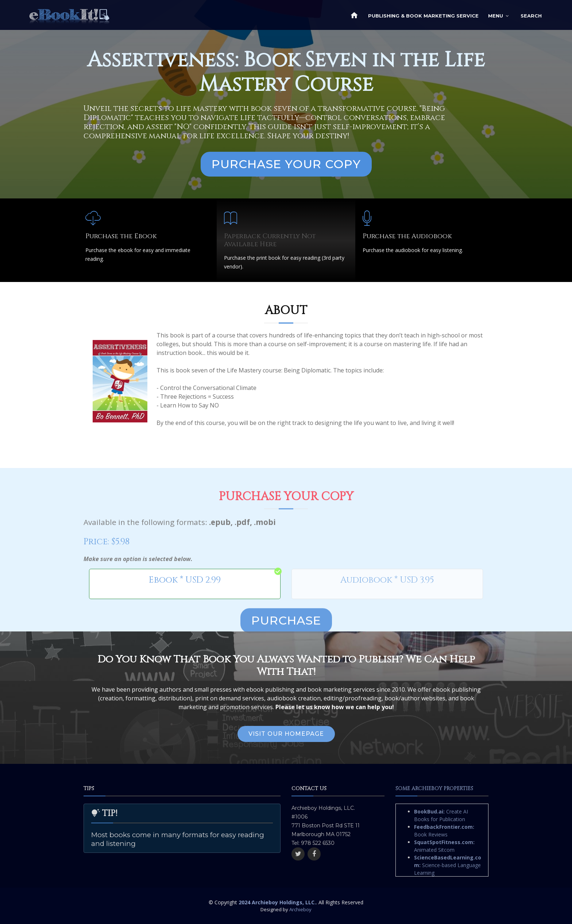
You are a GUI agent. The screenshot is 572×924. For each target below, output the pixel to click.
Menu (496, 16)
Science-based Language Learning (448, 865)
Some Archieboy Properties (434, 788)
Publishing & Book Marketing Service (423, 16)
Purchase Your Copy (286, 164)
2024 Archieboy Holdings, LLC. (277, 902)
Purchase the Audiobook (407, 236)
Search (531, 16)
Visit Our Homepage (286, 734)
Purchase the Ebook (121, 236)
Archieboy (300, 909)
